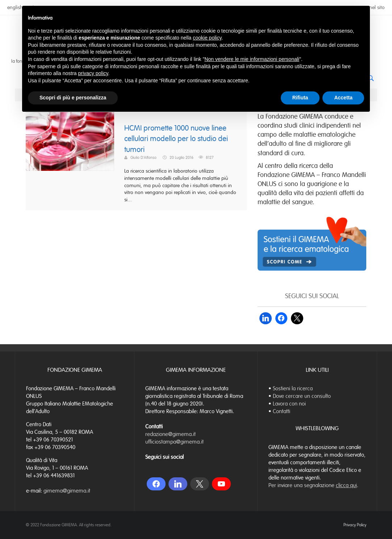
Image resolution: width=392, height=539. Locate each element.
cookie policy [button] (207, 38)
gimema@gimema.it (67, 491)
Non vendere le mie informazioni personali (252, 59)
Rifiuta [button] (300, 98)
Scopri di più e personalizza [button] (73, 98)
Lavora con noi (289, 404)
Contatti (282, 411)
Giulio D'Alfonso (143, 157)
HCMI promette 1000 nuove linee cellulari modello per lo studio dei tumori (176, 139)
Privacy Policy (355, 525)
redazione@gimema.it (170, 434)
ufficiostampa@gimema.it (174, 442)
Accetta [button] (343, 98)
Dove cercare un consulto (302, 396)
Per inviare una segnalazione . (313, 485)
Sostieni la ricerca (293, 388)
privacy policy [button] (93, 73)
